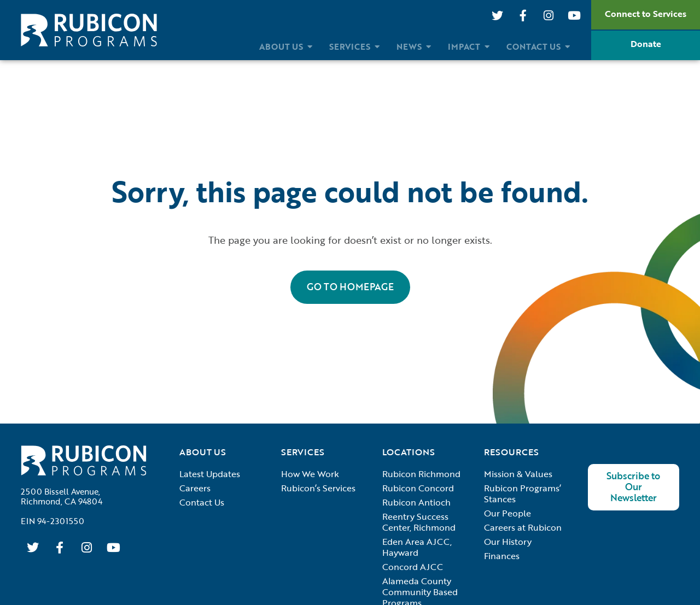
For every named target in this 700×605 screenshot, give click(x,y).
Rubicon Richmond (421, 474)
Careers (195, 488)
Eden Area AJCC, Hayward (417, 547)
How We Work (310, 474)
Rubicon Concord (418, 488)
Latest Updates (210, 474)
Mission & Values (518, 474)
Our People (507, 513)
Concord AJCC (413, 567)
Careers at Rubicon (523, 527)
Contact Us (202, 502)
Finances (502, 556)
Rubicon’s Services (318, 488)
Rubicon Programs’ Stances (523, 494)
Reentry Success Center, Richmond (419, 522)
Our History (508, 542)
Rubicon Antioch (416, 502)
